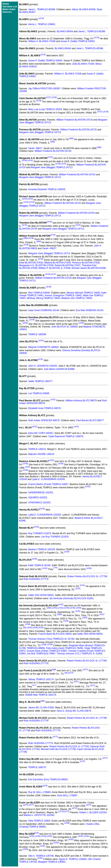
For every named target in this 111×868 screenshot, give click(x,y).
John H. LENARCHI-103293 (42, 366)
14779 (67, 812)
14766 (78, 608)
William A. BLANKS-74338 (42, 41)
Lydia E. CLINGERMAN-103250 (48, 479)
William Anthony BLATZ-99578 (81, 401)
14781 (32, 836)
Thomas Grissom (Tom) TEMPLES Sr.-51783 (51, 639)
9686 (54, 670)
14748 (49, 287)
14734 (41, 18)
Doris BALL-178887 (67, 795)
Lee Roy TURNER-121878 (55, 537)
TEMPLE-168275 (37, 767)
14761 (82, 585)
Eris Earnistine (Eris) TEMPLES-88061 (48, 779)
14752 (53, 400)
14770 (85, 670)
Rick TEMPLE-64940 (39, 293)
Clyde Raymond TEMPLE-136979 (66, 436)
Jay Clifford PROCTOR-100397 (44, 89)
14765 (73, 608)
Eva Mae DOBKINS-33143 (90, 310)
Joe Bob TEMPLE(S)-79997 (41, 654)
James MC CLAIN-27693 (41, 708)
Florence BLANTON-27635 (86, 263)
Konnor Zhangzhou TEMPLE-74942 (63, 295)
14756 (61, 464)
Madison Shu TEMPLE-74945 (77, 298)
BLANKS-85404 (65, 31)
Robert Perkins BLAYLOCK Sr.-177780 (87, 576)
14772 (92, 686)
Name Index (9, 9)
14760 (34, 559)
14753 (34, 427)
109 (24, 628)
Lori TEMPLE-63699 (39, 393)
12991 (49, 608)
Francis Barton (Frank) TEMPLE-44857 (48, 484)
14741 (30, 161)
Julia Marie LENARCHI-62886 (59, 369)
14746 (31, 238)
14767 (102, 615)
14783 (44, 836)
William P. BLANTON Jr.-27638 (54, 268)
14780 (67, 823)
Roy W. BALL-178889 (39, 792)
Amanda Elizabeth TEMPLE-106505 (47, 189)
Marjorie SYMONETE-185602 (43, 347)
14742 (24, 199)
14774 (105, 758)
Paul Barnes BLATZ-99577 (90, 420)
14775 (82, 761)
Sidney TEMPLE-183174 (41, 679)
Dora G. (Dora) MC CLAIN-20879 (74, 711)
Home (6, 4)
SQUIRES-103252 (38, 498)
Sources (7, 12)
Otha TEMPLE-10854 (39, 821)
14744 (24, 225)
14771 (76, 682)
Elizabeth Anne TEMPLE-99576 (44, 408)
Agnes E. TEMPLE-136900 (73, 859)
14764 (67, 608)
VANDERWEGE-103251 (41, 493)
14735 (97, 38)
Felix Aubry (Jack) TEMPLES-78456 (65, 648)
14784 (50, 836)
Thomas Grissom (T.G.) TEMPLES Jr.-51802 (79, 654)
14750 (25, 323)
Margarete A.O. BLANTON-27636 (36, 265)
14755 (25, 464)
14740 (24, 161)
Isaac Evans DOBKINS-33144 (44, 310)
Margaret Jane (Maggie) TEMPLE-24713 (40, 132)
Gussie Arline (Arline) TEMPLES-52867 (47, 651)
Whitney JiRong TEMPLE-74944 (43, 298)
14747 (54, 274)
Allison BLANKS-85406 (84, 9)
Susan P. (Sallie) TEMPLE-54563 (78, 41)
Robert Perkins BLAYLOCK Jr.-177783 (69, 747)
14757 (28, 467)
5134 (37, 833)
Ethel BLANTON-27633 (31, 263)
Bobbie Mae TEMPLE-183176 (41, 695)
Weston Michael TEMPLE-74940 (83, 293)
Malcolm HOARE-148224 (41, 454)
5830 (43, 701)
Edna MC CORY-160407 (41, 433)
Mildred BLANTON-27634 (58, 263)
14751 (40, 359)
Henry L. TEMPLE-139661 (42, 24)
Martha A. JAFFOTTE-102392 (39, 815)
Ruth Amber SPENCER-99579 (44, 420)
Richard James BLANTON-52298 (89, 268)
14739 (50, 157)
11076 (45, 786)
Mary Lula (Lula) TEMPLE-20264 (45, 109)
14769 (50, 645)
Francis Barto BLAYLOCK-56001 (55, 634)
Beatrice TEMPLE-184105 (42, 549)
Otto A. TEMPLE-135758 (41, 856)
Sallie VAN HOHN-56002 (41, 595)
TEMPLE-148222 (37, 449)
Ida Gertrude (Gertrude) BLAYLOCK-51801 (71, 598)
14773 (55, 737)
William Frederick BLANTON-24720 (74, 120)
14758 (36, 527)
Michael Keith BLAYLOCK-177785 (58, 749)
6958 (71, 139)
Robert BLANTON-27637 (68, 265)
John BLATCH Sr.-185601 (65, 327)
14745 (53, 235)
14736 (43, 55)
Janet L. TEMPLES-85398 (42, 9)
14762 (61, 605)
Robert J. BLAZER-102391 (93, 812)
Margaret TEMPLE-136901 (52, 862)
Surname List (10, 7)
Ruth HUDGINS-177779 (36, 579)
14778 (61, 812)
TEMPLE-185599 (37, 334)
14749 (32, 320)
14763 (61, 608)
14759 (67, 552)
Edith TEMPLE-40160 (39, 565)
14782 (38, 836)
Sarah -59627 (35, 148)
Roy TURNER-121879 (40, 533)
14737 (48, 97)
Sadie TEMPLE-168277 (40, 381)
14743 (30, 199)
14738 (54, 97)
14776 (25, 805)
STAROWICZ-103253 (39, 503)
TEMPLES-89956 (36, 648)
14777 (31, 805)
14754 (51, 460)
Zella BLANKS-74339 (83, 64)
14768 (41, 628)
